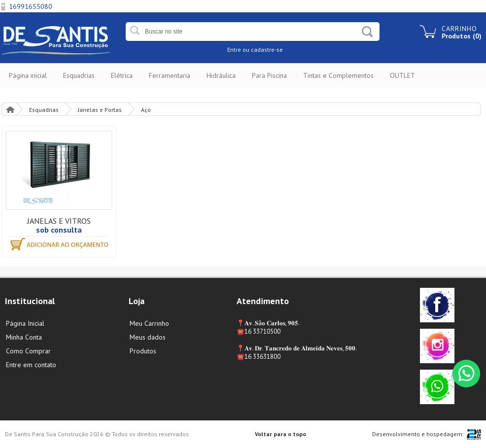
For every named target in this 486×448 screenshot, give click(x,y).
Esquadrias (44, 110)
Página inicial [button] (28, 75)
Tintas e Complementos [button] (338, 75)
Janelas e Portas (100, 110)
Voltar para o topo (280, 434)
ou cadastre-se (263, 50)
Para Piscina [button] (269, 75)
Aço (146, 110)
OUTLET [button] (402, 75)
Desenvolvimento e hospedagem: (418, 434)
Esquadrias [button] (79, 75)
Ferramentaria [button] (170, 75)
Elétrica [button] (122, 75)
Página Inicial (10, 109)
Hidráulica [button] (221, 75)
